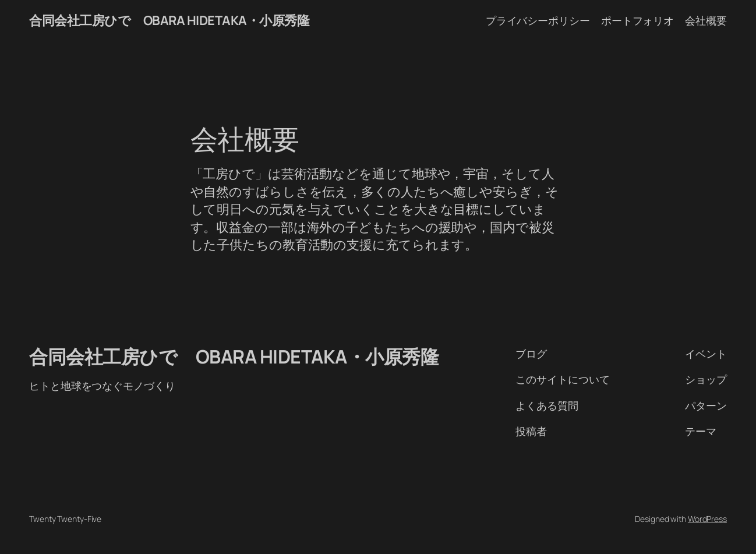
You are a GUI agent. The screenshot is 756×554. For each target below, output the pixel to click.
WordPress (707, 519)
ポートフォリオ (637, 20)
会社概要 (706, 20)
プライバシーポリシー (538, 20)
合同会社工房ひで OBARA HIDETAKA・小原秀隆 (169, 20)
